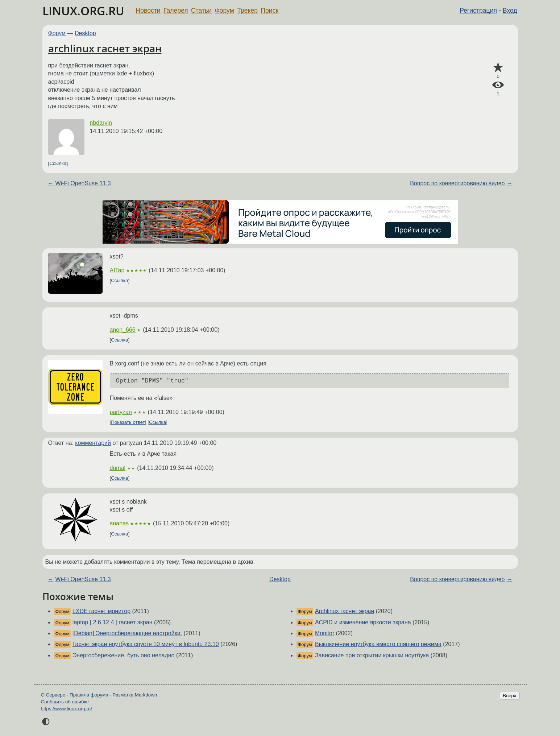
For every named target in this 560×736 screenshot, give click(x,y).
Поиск (269, 11)
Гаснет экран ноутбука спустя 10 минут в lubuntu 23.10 (146, 644)
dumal (118, 468)
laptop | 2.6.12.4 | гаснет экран (113, 622)
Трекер (247, 11)
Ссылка (58, 164)
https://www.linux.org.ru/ (67, 709)
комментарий (93, 443)
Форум (224, 11)
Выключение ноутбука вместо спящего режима (378, 644)
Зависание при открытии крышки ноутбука (372, 655)
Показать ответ (128, 422)
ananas (119, 523)
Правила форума (89, 695)
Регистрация (478, 11)
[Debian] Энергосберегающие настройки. (127, 633)
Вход (510, 11)
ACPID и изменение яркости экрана (363, 622)
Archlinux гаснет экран (345, 611)
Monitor (325, 633)
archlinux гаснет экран (105, 48)
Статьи (201, 11)
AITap (117, 270)
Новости (148, 11)
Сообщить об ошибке (65, 702)
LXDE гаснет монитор (101, 611)
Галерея (176, 11)
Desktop (85, 33)
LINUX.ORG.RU (83, 11)
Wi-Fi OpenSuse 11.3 (83, 183)
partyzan (121, 412)
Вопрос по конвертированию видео (457, 183)
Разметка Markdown (135, 695)
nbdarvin (101, 123)
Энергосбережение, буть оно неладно (124, 655)
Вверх (509, 696)
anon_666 (123, 330)
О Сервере (53, 695)
